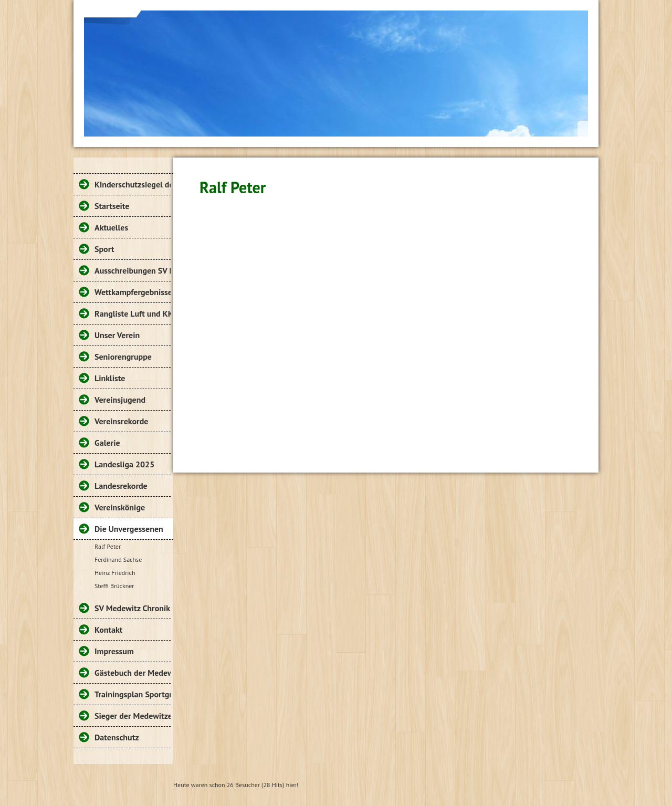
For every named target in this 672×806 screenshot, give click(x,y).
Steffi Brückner (114, 586)
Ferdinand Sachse (118, 559)
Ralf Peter (108, 546)
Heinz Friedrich (115, 573)
